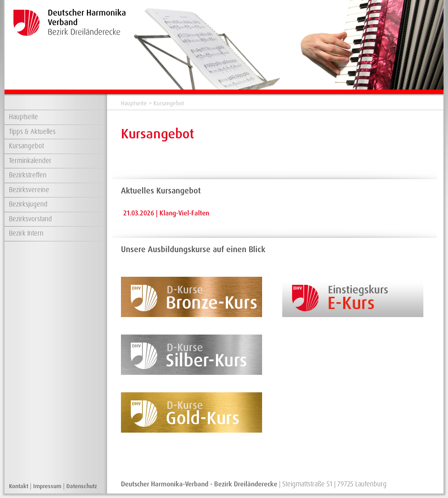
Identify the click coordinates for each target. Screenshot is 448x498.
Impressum (47, 486)
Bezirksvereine (29, 190)
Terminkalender (30, 161)
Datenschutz (82, 486)
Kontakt (19, 486)
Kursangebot (26, 146)
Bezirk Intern (26, 233)
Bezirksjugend (28, 204)
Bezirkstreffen (28, 175)
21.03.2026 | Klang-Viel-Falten (166, 213)
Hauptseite (24, 117)
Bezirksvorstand (30, 219)
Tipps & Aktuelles (32, 132)
